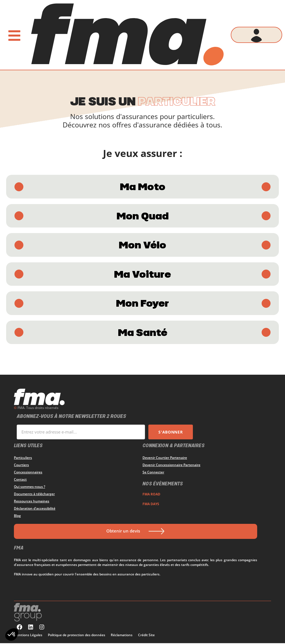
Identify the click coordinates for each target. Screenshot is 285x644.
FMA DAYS (151, 505)
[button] (12, 635)
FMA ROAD (151, 495)
